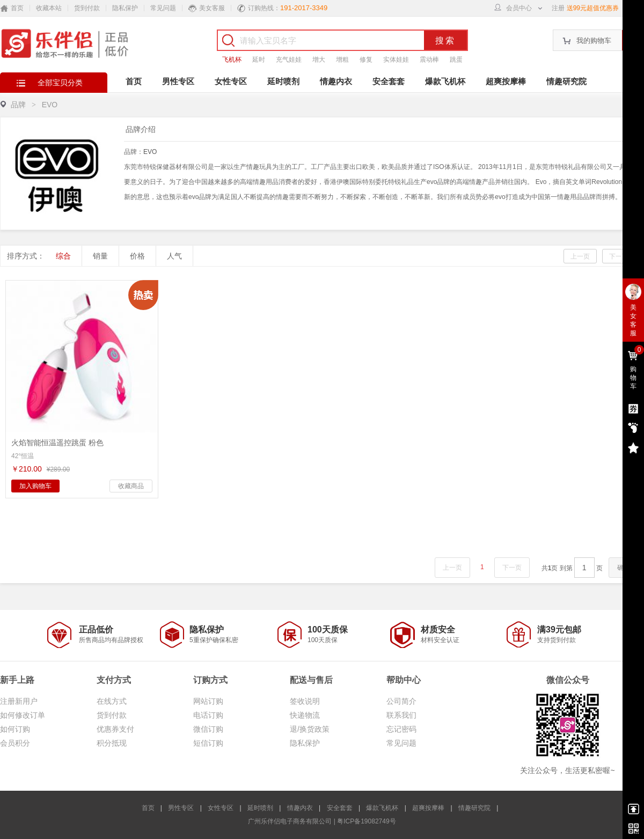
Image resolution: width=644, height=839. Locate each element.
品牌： (140, 152)
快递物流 (305, 715)
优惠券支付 (115, 729)
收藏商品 (131, 486)
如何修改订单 (23, 715)
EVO (150, 152)
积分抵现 (112, 743)
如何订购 (15, 729)
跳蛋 (456, 60)
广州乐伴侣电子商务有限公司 (290, 821)
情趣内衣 (336, 81)
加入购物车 (35, 486)
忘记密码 (401, 729)
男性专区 (178, 81)
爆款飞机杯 (445, 81)
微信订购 (208, 729)
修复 (366, 60)
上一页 (580, 256)
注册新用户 (19, 701)
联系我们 (401, 715)
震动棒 (429, 60)
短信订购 (208, 743)
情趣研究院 (566, 81)
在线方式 (112, 701)
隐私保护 (125, 8)
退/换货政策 (310, 729)
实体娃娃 (396, 60)
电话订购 (208, 715)
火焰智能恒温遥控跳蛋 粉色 (57, 443)
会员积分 (15, 743)
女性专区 (231, 81)
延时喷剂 (283, 81)
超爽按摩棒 (506, 81)
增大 (319, 60)
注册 (558, 8)
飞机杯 (232, 60)
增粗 (342, 60)
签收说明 (305, 701)
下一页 (619, 256)
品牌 (18, 105)
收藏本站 (49, 8)
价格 (137, 256)
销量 (100, 256)
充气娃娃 (289, 60)
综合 (63, 256)
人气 (174, 256)
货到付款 (87, 8)
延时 (259, 60)
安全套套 (389, 81)
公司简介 (401, 701)
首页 (134, 81)
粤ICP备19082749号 (366, 821)
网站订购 (208, 701)
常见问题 (163, 8)
